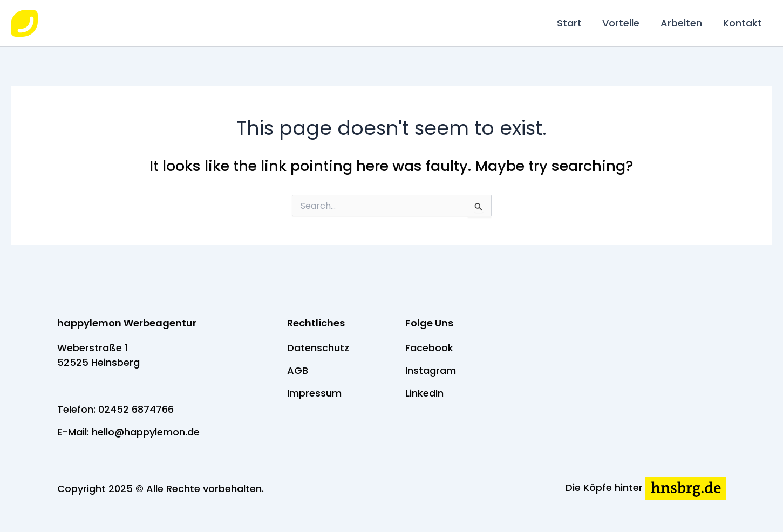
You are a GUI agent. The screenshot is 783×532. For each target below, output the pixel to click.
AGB (298, 370)
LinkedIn (424, 393)
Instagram (431, 370)
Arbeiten (683, 23)
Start (574, 23)
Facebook (429, 348)
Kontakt (743, 23)
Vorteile (625, 23)
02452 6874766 (136, 409)
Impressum (314, 393)
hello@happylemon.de (146, 432)
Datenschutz (318, 348)
